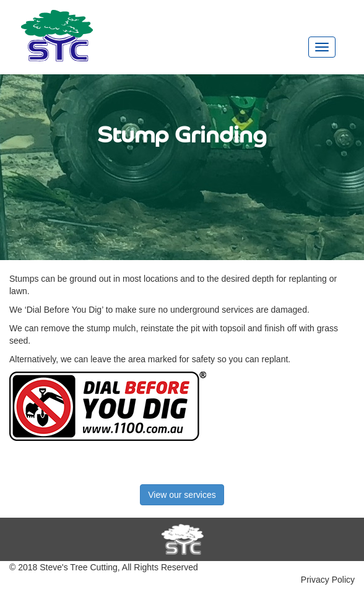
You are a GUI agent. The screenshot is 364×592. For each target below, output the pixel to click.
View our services (182, 495)
